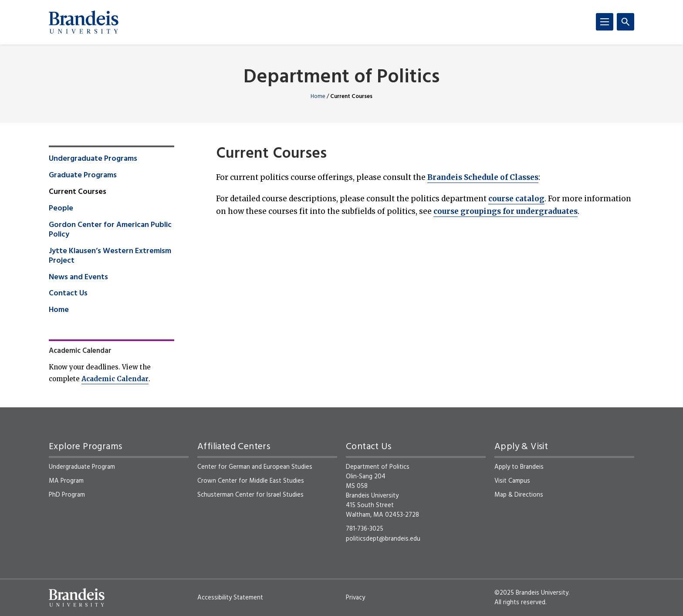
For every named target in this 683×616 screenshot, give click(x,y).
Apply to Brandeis (519, 467)
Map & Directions (519, 495)
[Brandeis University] (84, 22)
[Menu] (605, 22)
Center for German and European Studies (255, 467)
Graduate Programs (83, 176)
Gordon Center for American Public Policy (110, 230)
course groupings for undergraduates (505, 211)
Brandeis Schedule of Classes (483, 177)
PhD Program (67, 495)
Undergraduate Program (82, 467)
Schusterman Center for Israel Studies (250, 495)
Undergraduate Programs (93, 159)
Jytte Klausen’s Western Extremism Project (110, 256)
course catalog (516, 199)
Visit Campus (512, 481)
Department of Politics (341, 78)
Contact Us (68, 294)
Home (318, 96)
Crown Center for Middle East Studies (251, 481)
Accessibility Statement (230, 598)
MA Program (66, 481)
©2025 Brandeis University (531, 593)
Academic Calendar (115, 379)
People (61, 209)
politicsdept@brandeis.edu (383, 539)
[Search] (626, 22)
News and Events (78, 278)
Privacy (355, 598)
